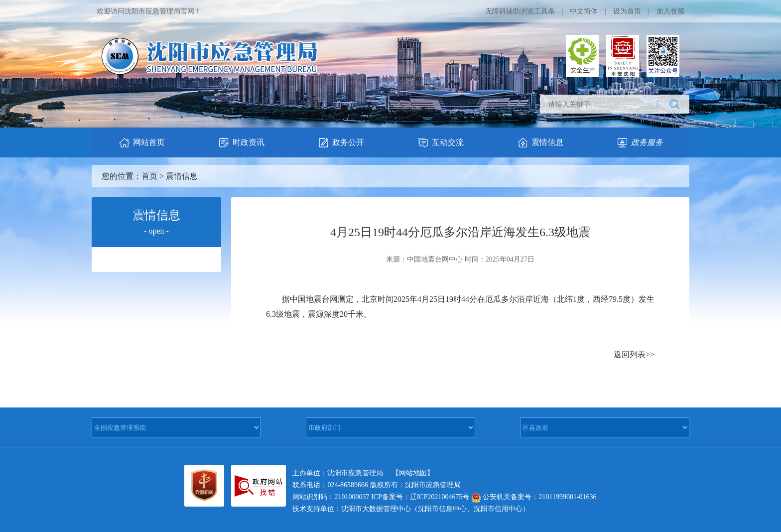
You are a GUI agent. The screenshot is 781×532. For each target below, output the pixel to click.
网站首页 (141, 143)
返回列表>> (634, 354)
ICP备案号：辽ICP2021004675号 (420, 497)
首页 (149, 176)
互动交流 (440, 143)
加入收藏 (670, 11)
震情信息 (540, 143)
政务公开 (341, 143)
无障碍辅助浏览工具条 (520, 11)
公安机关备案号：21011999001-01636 (534, 497)
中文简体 (584, 11)
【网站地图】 (413, 473)
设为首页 (627, 11)
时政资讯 (241, 143)
